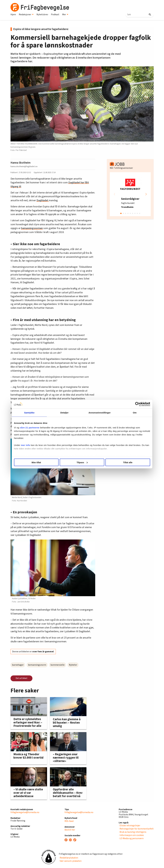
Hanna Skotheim (21, 163)
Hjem (13, 14)
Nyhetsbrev (42, 14)
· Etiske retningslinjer (129, 826)
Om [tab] (131, 412)
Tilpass (82, 462)
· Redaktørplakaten (68, 858)
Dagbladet (43, 200)
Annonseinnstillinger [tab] (98, 412)
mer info (30, 445)
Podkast (55, 14)
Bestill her (70, 830)
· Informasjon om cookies (131, 835)
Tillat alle (125, 462)
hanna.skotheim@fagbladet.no (24, 166)
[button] (146, 194)
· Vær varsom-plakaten (70, 861)
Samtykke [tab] (33, 412)
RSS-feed (69, 821)
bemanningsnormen (32, 228)
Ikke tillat (39, 462)
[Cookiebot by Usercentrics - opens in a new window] (133, 404)
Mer (65, 14)
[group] (130, 194)
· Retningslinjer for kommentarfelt (136, 829)
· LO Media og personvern (131, 838)
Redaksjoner (26, 14)
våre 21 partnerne (34, 428)
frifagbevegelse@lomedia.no (25, 812)
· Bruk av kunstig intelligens (133, 832)
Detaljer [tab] (66, 412)
